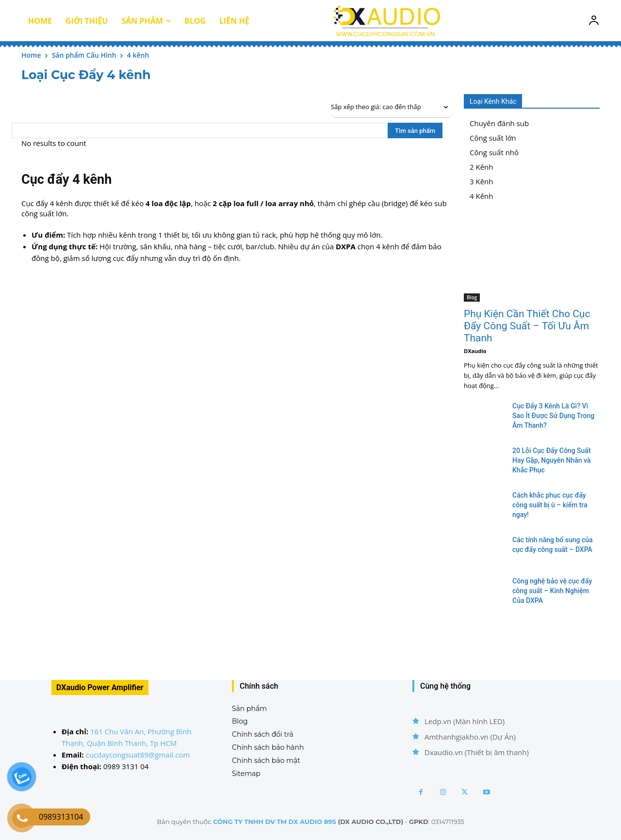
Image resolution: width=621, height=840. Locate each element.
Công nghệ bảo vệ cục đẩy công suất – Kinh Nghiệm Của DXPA (552, 591)
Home (31, 55)
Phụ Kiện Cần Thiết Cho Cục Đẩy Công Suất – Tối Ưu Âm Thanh (527, 326)
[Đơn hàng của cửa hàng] (392, 107)
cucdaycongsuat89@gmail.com (138, 755)
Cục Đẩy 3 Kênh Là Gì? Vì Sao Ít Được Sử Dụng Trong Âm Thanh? (553, 416)
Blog (472, 297)
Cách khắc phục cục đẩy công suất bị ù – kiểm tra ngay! (550, 505)
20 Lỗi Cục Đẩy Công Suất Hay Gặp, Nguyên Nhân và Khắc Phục (552, 460)
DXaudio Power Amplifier (100, 687)
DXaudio (475, 351)
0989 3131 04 (126, 766)
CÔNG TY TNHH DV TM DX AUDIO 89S (275, 822)
